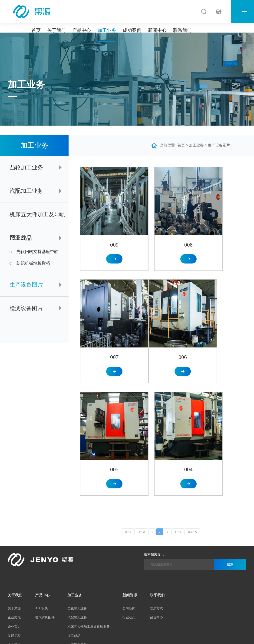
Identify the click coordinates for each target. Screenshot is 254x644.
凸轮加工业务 (26, 167)
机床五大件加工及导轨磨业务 (37, 219)
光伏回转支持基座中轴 (37, 252)
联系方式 (156, 463)
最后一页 (193, 386)
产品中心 (82, 30)
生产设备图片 (26, 285)
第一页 (128, 386)
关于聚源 (14, 463)
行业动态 (129, 472)
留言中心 (156, 472)
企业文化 (14, 472)
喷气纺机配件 (45, 472)
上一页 (142, 386)
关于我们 (56, 30)
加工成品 (21, 238)
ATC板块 (41, 463)
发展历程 (14, 490)
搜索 (230, 419)
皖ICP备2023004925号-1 (98, 634)
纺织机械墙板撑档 (33, 263)
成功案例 (132, 30)
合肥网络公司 (142, 634)
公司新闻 (129, 463)
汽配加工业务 (26, 191)
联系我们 (182, 30)
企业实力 (14, 481)
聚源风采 (14, 509)
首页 (36, 30)
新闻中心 (157, 30)
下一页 (178, 386)
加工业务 (107, 30)
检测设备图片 (26, 308)
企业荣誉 (14, 499)
